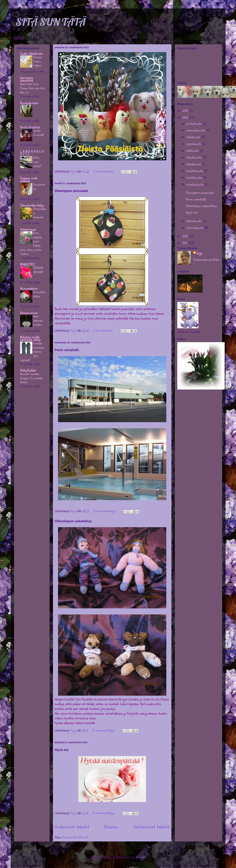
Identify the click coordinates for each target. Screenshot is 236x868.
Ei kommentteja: (105, 511)
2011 (185, 243)
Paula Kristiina (30, 127)
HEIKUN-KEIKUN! (39, 270)
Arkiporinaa (28, 230)
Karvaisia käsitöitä (27, 79)
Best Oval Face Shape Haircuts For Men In (32, 88)
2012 (186, 236)
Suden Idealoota (31, 54)
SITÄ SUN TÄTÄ (51, 22)
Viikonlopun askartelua (73, 521)
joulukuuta (195, 124)
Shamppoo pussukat (71, 191)
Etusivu (111, 827)
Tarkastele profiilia (206, 260)
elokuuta (193, 151)
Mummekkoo (29, 289)
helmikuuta (195, 221)
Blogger (141, 857)
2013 (186, 118)
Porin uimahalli (67, 350)
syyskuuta (194, 144)
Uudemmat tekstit (72, 827)
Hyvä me (62, 750)
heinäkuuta (195, 157)
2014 (186, 111)
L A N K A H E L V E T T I (32, 153)
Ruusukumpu (29, 103)
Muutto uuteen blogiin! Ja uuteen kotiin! (31, 378)
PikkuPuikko (28, 370)
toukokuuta (195, 171)
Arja (199, 253)
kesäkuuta (194, 164)
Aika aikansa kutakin (38, 321)
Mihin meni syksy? (37, 162)
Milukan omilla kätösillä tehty (30, 339)
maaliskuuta (196, 184)
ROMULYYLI (27, 264)
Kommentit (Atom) (75, 837)
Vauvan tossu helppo (38, 61)
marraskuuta (196, 130)
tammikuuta (196, 228)
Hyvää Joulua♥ (38, 133)
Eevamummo (29, 313)
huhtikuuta (195, 178)
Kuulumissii (39, 187)
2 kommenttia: (104, 171)
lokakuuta (194, 137)
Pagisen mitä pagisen (29, 180)
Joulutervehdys (39, 294)
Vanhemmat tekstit (152, 827)
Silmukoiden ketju (32, 205)
